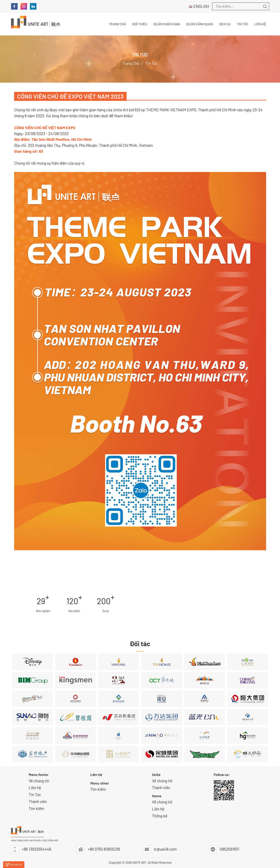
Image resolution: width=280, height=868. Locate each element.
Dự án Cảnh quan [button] (200, 24)
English (199, 6)
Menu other (100, 783)
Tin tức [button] (243, 24)
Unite (156, 775)
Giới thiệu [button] (140, 24)
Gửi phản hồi (14, 865)
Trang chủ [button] (117, 24)
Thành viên (38, 801)
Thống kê (160, 816)
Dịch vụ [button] (225, 24)
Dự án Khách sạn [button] (167, 24)
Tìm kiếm (36, 808)
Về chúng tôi (39, 781)
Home (157, 796)
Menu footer (39, 775)
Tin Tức (35, 795)
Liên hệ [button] (260, 24)
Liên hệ (35, 788)
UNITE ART (139, 863)
